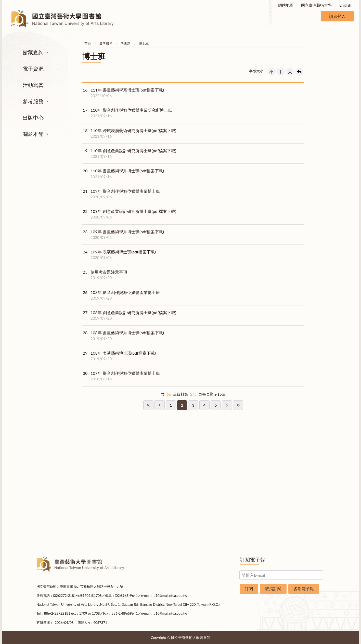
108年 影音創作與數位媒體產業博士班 (121, 295)
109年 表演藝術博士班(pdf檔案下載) (119, 255)
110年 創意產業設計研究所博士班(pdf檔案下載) (129, 153)
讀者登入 (337, 16)
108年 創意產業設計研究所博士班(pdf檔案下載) (129, 315)
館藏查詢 (33, 52)
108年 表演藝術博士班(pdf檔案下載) (119, 356)
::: (5, 4)
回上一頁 (299, 72)
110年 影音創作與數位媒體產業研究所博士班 (127, 113)
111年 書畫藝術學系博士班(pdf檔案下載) (123, 93)
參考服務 (33, 101)
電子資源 (33, 69)
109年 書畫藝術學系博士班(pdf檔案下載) (123, 235)
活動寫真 (33, 85)
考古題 (126, 43)
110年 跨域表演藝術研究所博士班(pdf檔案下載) (129, 133)
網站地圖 (286, 5)
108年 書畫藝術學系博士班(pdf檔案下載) (123, 336)
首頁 (88, 43)
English (345, 5)
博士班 (144, 43)
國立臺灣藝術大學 (316, 5)
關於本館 (33, 134)
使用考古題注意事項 (105, 275)
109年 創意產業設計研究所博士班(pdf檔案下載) (129, 214)
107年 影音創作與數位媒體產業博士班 (121, 376)
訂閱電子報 (252, 560)
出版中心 (33, 118)
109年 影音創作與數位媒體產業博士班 (121, 194)
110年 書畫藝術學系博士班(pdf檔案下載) (123, 174)
